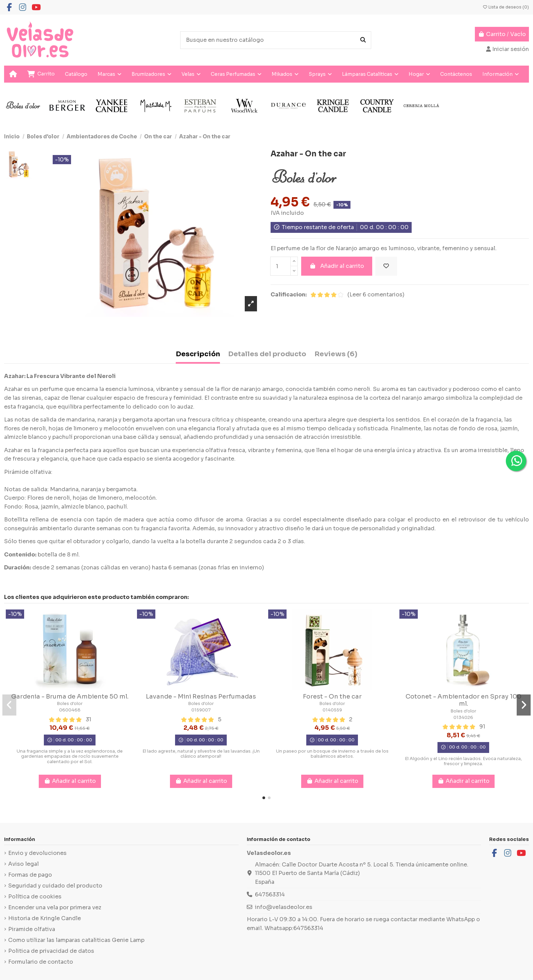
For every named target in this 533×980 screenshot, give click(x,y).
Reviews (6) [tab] (336, 354)
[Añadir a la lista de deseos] (386, 266)
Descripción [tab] (198, 354)
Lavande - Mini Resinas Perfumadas (201, 697)
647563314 (270, 895)
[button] (264, 798)
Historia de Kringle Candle (45, 918)
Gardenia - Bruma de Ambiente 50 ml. (70, 697)
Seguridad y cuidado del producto (55, 886)
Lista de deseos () (506, 7)
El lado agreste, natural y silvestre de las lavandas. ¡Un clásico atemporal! (201, 754)
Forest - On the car (332, 697)
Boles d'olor (70, 704)
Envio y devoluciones (37, 853)
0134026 (463, 718)
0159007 (201, 710)
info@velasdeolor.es (284, 907)
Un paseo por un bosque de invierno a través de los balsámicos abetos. (332, 754)
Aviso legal (23, 864)
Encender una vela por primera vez (55, 907)
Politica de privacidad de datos (51, 951)
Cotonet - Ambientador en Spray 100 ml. (463, 700)
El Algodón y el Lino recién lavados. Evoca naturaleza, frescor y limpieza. (463, 761)
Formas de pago (30, 875)
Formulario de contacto (41, 962)
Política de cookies (35, 897)
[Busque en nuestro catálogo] (363, 40)
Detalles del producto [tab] (267, 354)
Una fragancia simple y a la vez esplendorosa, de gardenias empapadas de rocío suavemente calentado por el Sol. (70, 757)
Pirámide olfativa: (28, 472)
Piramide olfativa (32, 929)
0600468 (70, 710)
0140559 (332, 710)
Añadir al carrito (337, 266)
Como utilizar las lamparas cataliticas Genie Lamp (76, 940)
